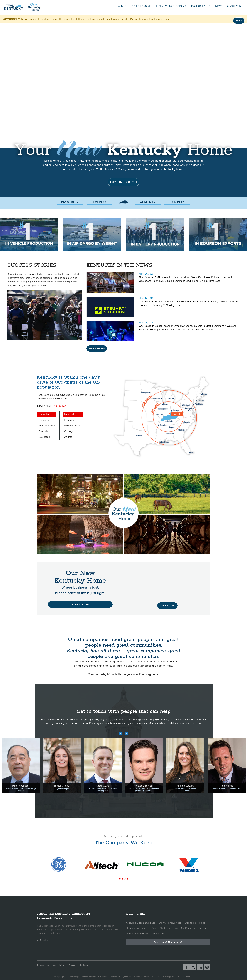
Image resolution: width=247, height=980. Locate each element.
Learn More (80, 604)
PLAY (239, 21)
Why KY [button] (123, 6)
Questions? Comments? (168, 942)
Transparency (43, 965)
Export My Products (184, 928)
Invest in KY (70, 202)
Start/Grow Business (170, 923)
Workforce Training (195, 923)
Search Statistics (161, 928)
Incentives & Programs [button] (171, 6)
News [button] (219, 6)
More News (97, 349)
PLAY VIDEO (167, 606)
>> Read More (45, 940)
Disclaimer (84, 965)
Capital (202, 928)
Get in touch (123, 182)
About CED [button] (234, 6)
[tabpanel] (59, 864)
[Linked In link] (200, 967)
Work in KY (148, 202)
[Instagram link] (207, 967)
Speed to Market (143, 6)
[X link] (193, 967)
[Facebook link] (186, 967)
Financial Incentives (137, 928)
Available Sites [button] (201, 6)
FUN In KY (177, 202)
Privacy (72, 965)
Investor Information (137, 933)
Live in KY (100, 202)
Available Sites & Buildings (141, 923)
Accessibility (59, 965)
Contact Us (158, 933)
